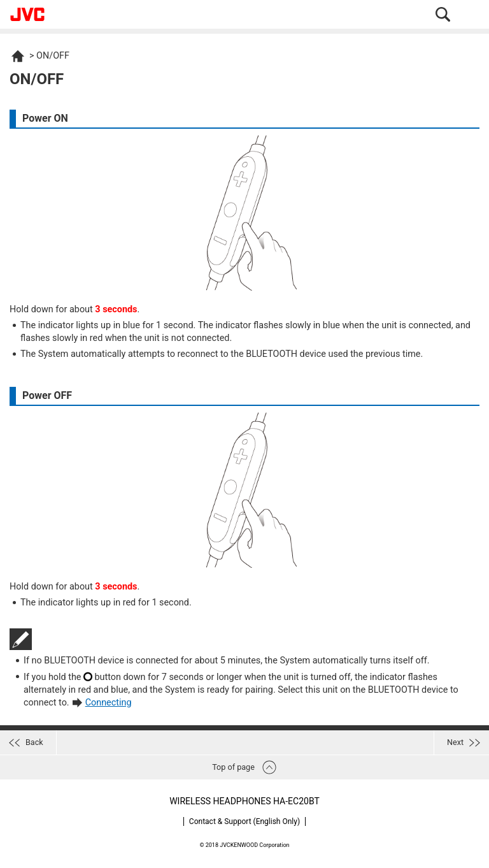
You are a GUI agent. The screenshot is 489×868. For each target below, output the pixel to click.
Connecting (109, 703)
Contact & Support (244, 821)
